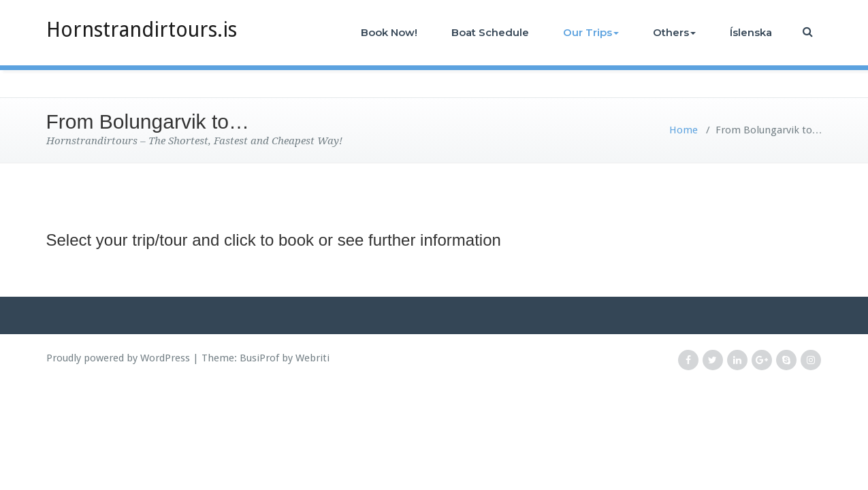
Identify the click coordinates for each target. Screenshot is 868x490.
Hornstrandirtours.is (142, 30)
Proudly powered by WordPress (118, 358)
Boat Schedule (490, 32)
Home (684, 130)
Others (674, 32)
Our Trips (591, 32)
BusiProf (259, 358)
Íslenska (751, 32)
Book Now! (389, 32)
